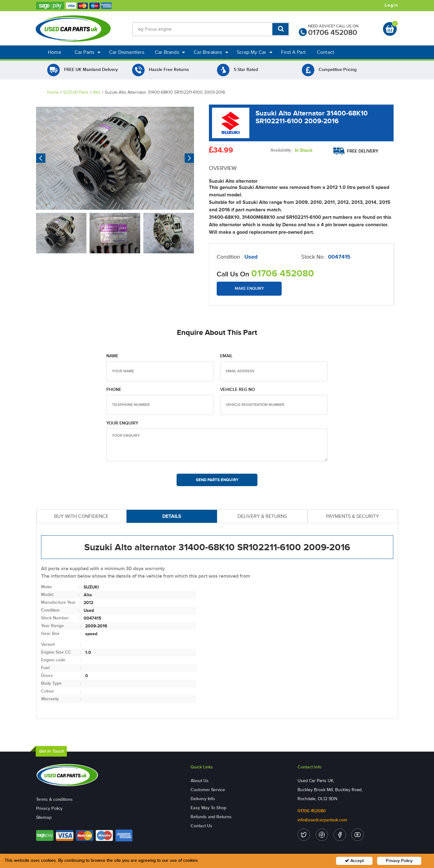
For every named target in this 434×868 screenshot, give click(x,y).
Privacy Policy (49, 808)
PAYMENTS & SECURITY (353, 516)
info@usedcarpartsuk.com (322, 820)
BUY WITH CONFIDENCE (81, 516)
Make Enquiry (249, 289)
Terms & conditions (54, 799)
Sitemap (44, 817)
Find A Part (293, 52)
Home (55, 52)
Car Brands (170, 52)
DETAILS (172, 516)
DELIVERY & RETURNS (262, 516)
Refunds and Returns (211, 817)
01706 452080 (333, 33)
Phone (114, 389)
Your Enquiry (122, 423)
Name (112, 356)
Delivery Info (203, 799)
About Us (199, 781)
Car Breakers (211, 52)
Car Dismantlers (127, 52)
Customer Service (208, 790)
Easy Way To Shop (208, 808)
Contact (325, 52)
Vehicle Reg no (238, 389)
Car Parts (88, 52)
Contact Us (201, 826)
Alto (97, 92)
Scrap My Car (255, 52)
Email (226, 356)
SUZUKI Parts (76, 92)
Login (391, 5)
